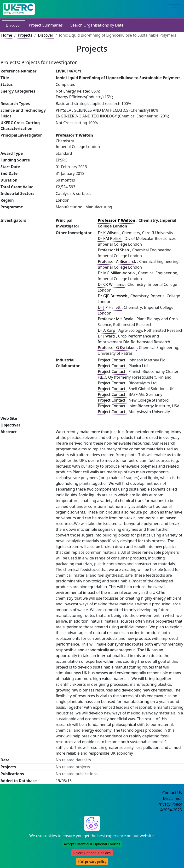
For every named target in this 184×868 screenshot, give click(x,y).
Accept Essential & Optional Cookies (92, 844)
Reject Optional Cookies (92, 853)
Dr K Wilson (109, 233)
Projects (25, 35)
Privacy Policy (170, 804)
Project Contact (112, 360)
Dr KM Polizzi (110, 238)
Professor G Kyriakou (117, 348)
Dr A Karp (107, 330)
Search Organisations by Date (97, 25)
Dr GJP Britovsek (113, 296)
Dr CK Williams (111, 284)
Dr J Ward (107, 336)
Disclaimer (172, 798)
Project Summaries (46, 25)
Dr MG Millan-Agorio (117, 273)
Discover (13, 25)
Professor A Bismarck (117, 261)
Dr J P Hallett (110, 307)
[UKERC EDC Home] (19, 9)
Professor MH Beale (116, 319)
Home (7, 35)
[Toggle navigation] (174, 9)
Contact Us (172, 793)
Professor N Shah (114, 250)
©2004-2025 (171, 810)
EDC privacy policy (92, 862)
